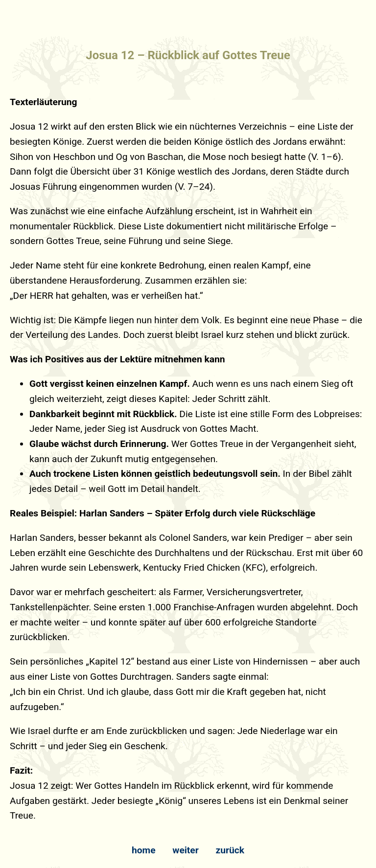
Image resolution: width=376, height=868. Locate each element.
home (144, 850)
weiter (185, 850)
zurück (230, 850)
